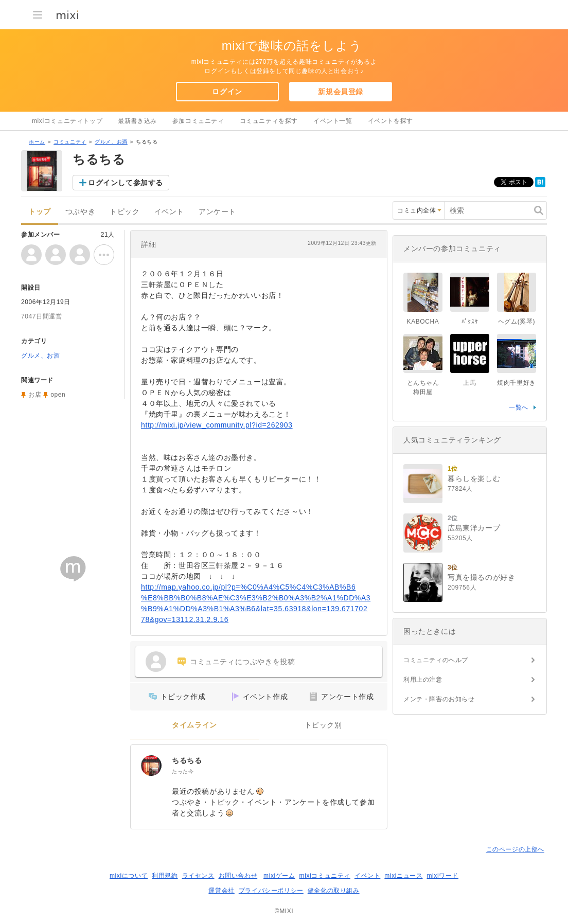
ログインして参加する (126, 183)
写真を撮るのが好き (481, 577)
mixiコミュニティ (325, 876)
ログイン (227, 92)
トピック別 (323, 725)
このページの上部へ (515, 849)
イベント (169, 212)
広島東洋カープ (474, 528)
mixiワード (442, 876)
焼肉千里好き (517, 383)
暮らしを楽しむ (474, 478)
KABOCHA (423, 322)
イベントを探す (390, 121)
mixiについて (129, 876)
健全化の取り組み (334, 891)
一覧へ (519, 407)
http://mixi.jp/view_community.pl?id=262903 (217, 425)
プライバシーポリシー (271, 891)
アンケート (217, 212)
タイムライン (194, 725)
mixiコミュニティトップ (67, 121)
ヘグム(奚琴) (517, 322)
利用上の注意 (423, 680)
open (58, 395)
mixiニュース (403, 876)
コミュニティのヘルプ (436, 660)
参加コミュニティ (198, 121)
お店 (35, 395)
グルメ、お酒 (111, 142)
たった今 (183, 771)
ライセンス (198, 876)
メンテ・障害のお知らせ (439, 699)
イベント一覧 (333, 121)
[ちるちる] (151, 766)
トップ (40, 212)
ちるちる (187, 760)
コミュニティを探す (269, 121)
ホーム (37, 142)
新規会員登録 (341, 92)
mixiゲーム (279, 876)
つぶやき (80, 212)
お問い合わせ (238, 876)
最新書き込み (137, 121)
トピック (125, 212)
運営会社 (221, 891)
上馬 (469, 383)
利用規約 (165, 876)
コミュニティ (70, 142)
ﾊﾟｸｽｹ (470, 322)
